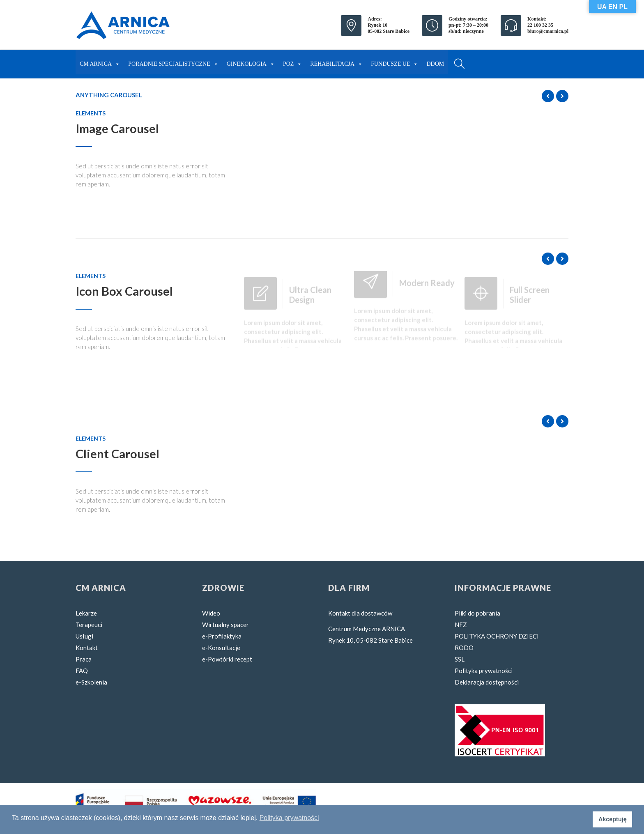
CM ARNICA (100, 62)
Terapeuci (89, 625)
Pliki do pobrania (477, 613)
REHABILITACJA (336, 62)
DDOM (435, 64)
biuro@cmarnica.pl (548, 31)
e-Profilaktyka (222, 636)
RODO (464, 648)
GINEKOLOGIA (251, 62)
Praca (84, 659)
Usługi (84, 636)
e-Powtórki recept (227, 659)
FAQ (82, 671)
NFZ (461, 625)
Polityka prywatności (484, 671)
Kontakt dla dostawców (360, 613)
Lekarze (86, 613)
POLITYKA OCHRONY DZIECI (497, 636)
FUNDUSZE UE (394, 62)
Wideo (211, 613)
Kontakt (87, 648)
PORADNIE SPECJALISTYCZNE (173, 62)
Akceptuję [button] (613, 819)
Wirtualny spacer (225, 625)
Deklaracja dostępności (487, 682)
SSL (460, 659)
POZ (292, 62)
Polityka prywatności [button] (289, 818)
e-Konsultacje (221, 648)
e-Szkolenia (91, 682)
